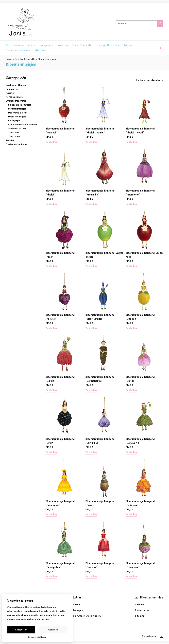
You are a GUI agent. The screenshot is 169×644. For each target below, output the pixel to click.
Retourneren (142, 610)
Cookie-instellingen (37, 637)
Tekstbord (14, 136)
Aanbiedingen (75, 610)
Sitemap (140, 616)
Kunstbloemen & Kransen (23, 125)
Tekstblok (14, 132)
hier (47, 619)
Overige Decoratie (108, 45)
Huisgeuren (47, 45)
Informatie (41, 50)
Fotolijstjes (14, 121)
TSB (161, 636)
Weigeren (53, 630)
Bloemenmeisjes (47, 59)
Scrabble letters (17, 129)
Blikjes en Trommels (20, 105)
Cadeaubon (74, 605)
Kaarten (63, 45)
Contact (140, 605)
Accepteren (21, 630)
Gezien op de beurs (18, 50)
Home (9, 59)
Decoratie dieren (18, 113)
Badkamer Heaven (24, 45)
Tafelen (128, 45)
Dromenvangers (17, 117)
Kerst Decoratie (82, 45)
